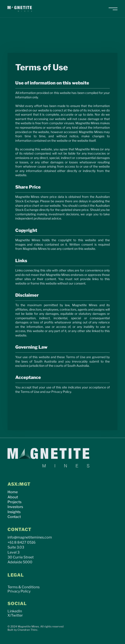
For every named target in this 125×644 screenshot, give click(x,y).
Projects (14, 502)
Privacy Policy (19, 591)
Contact (14, 517)
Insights (14, 512)
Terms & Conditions (24, 587)
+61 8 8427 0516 (22, 542)
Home (13, 492)
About (13, 497)
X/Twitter (15, 615)
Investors (15, 507)
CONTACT (19, 529)
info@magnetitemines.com (30, 537)
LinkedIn (15, 611)
